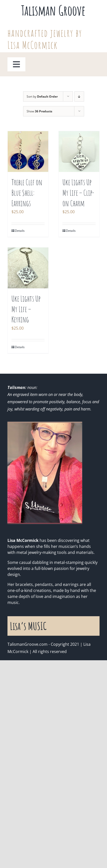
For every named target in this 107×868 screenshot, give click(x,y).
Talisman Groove (53, 10)
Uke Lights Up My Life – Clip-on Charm (78, 192)
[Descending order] (79, 96)
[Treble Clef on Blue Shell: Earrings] (28, 152)
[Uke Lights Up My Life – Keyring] (28, 268)
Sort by (42, 96)
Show (39, 111)
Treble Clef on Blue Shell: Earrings (27, 192)
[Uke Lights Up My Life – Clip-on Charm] (79, 152)
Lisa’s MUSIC (28, 626)
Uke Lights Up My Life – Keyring (26, 309)
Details (20, 231)
